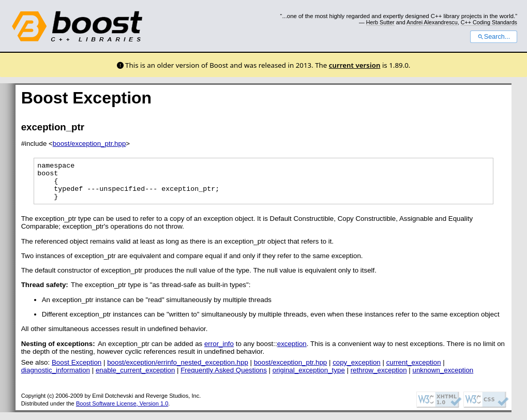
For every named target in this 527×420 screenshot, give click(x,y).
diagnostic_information (56, 378)
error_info (219, 351)
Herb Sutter (380, 22)
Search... (494, 37)
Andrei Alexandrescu (432, 22)
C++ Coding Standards (489, 22)
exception (292, 351)
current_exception (414, 370)
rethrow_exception (379, 378)
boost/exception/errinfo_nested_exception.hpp (178, 370)
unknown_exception (443, 378)
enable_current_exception (135, 378)
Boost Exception (77, 370)
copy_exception (357, 370)
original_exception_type (309, 378)
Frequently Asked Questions (224, 378)
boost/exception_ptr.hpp (89, 144)
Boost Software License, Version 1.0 (122, 411)
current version (355, 65)
